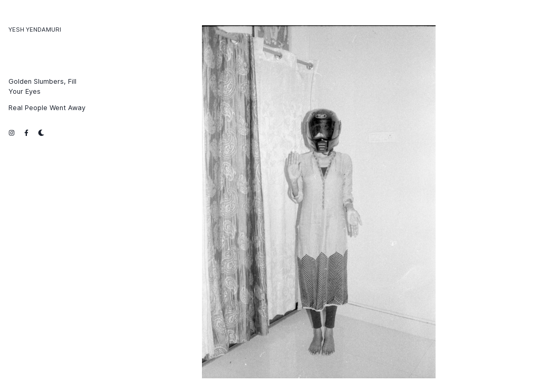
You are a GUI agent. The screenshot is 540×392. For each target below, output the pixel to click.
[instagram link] (12, 132)
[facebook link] (26, 132)
